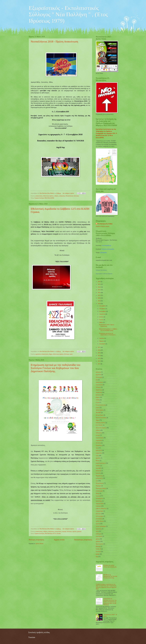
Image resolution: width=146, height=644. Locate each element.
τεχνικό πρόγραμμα (101, 526)
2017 (99, 347)
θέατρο (98, 461)
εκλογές (98, 435)
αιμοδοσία (38, 354)
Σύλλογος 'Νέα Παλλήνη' (101, 270)
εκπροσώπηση (99, 438)
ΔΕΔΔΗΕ (98, 413)
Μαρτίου (102, 341)
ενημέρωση (99, 440)
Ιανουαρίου (102, 344)
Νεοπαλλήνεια (69, 196)
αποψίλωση (99, 392)
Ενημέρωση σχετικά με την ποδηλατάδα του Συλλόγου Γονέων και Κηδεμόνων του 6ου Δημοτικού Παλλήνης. (56, 368)
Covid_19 (98, 549)
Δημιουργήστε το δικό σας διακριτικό (104, 274)
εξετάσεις (98, 443)
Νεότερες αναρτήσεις (36, 540)
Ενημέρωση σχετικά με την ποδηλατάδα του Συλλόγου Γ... (108, 334)
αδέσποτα (98, 372)
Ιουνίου (101, 320)
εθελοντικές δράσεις (48, 196)
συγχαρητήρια (99, 511)
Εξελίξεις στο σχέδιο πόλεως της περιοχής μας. (110, 566)
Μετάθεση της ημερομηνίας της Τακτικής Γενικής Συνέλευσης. (110, 576)
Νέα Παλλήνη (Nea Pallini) (105, 224)
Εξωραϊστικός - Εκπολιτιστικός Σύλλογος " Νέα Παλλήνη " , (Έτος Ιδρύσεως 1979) (68, 14)
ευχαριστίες (99, 453)
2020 (99, 298)
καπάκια (98, 466)
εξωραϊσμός (99, 445)
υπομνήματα (99, 536)
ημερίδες (98, 458)
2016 (99, 350)
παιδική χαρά (99, 491)
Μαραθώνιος (99, 476)
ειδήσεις (56, 196)
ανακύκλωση (99, 385)
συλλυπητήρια (99, 516)
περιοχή (64, 531)
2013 (99, 358)
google (98, 554)
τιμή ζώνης (99, 529)
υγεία (71, 354)
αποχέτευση (99, 390)
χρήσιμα (79, 531)
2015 (99, 353)
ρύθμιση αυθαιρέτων (101, 509)
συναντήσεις (99, 519)
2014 (99, 356)
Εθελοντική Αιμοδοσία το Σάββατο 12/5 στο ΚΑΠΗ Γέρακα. (108, 330)
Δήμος (51, 354)
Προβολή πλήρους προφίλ (103, 226)
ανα (97, 380)
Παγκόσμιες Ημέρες (101, 488)
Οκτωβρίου (102, 309)
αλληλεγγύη (99, 377)
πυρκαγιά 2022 (100, 504)
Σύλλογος (76, 196)
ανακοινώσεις (39, 196)
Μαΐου (101, 322)
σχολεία (74, 531)
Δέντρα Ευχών (100, 415)
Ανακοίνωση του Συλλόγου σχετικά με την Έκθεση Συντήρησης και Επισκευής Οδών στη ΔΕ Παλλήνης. (110, 602)
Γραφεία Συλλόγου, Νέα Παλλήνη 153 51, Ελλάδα (48, 534)
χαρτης (98, 539)
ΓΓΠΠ (97, 400)
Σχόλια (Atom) (39, 544)
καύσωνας (98, 471)
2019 (99, 301)
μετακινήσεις (58, 531)
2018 (99, 304)
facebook (98, 552)
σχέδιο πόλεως (100, 521)
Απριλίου (102, 338)
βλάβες (98, 397)
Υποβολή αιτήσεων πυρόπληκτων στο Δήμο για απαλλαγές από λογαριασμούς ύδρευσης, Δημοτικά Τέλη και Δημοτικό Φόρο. (106, 587)
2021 (99, 295)
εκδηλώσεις (62, 196)
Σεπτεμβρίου (103, 311)
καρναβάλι (99, 468)
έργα (97, 448)
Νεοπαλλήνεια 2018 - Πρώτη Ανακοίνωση (54, 41)
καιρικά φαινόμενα (101, 463)
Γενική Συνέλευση (101, 405)
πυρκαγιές (98, 506)
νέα (97, 481)
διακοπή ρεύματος (101, 423)
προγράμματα (99, 498)
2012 (99, 361)
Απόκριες (98, 387)
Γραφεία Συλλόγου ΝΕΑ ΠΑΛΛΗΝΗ (44, 198)
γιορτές (98, 408)
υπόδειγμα (98, 534)
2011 (99, 364)
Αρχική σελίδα (59, 540)
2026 (99, 282)
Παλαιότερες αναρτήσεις (83, 540)
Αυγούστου (102, 314)
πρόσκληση (99, 501)
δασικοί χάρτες (100, 410)
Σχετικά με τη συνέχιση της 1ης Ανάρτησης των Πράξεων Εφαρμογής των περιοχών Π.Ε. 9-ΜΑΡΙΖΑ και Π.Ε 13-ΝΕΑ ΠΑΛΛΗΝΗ (107, 133)
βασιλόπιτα (99, 395)
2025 (99, 284)
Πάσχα (98, 493)
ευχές (97, 456)
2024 (99, 287)
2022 (99, 293)
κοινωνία (98, 473)
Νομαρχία (98, 486)
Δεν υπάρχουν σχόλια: (69, 193)
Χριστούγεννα (99, 544)
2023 (99, 290)
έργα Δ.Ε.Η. (99, 450)
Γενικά (98, 403)
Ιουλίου (101, 317)
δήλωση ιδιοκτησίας (101, 418)
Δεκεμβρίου (103, 306)
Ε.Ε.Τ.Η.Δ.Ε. (99, 425)
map (97, 557)
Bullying (98, 546)
